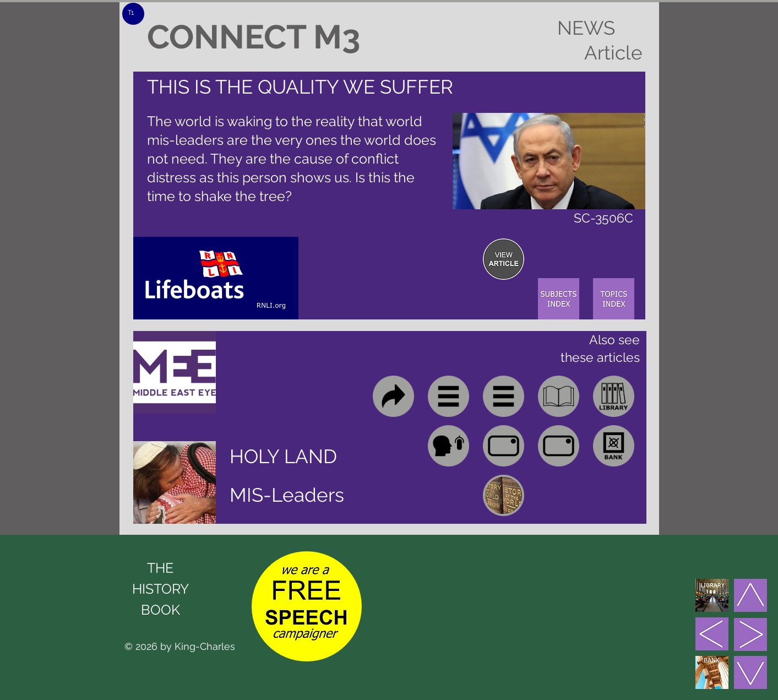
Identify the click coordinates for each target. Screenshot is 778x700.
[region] (504, 259)
